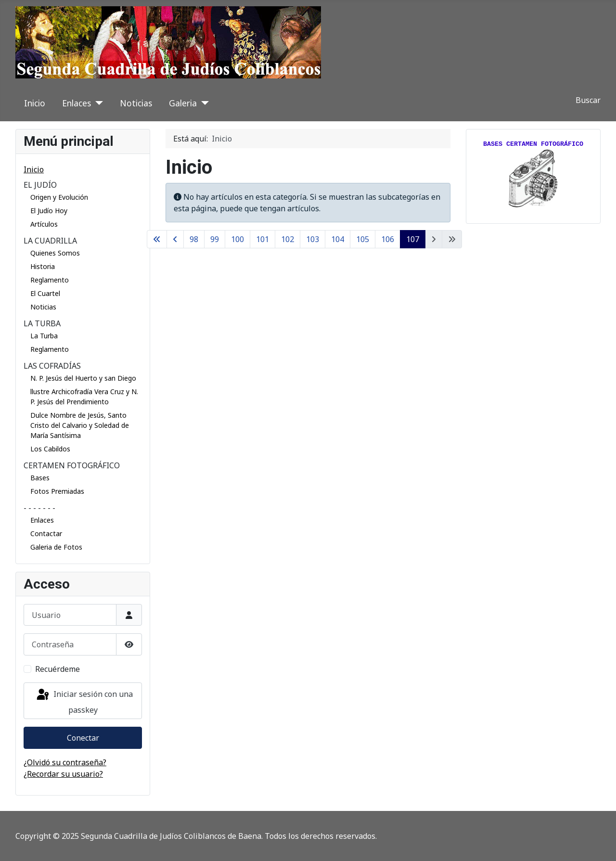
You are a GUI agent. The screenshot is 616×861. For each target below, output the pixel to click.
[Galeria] (203, 103)
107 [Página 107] (413, 239)
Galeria (183, 103)
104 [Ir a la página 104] (338, 239)
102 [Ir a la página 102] (288, 239)
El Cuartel (45, 293)
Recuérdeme (58, 669)
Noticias (136, 103)
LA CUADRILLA (50, 241)
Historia (43, 266)
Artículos (44, 224)
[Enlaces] (97, 103)
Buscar (588, 100)
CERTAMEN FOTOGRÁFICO (72, 465)
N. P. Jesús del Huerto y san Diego (83, 378)
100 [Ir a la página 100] (237, 239)
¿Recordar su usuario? (63, 774)
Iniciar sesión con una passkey (84, 701)
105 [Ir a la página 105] (363, 239)
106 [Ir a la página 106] (388, 239)
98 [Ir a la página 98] (194, 239)
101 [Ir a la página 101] (263, 239)
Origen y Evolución (59, 197)
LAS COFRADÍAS (52, 366)
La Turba (44, 336)
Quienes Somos (55, 253)
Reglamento (50, 280)
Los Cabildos (50, 449)
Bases (40, 478)
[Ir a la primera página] (157, 239)
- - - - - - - (39, 508)
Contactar (46, 533)
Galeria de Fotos (56, 547)
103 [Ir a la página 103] (313, 239)
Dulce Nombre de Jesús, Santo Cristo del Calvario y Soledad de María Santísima (80, 425)
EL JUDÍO (40, 185)
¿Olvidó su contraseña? (65, 762)
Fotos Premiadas (57, 491)
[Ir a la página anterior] (175, 239)
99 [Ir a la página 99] (215, 239)
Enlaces (77, 103)
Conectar (83, 738)
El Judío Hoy (49, 211)
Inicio (35, 103)
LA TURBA (42, 323)
